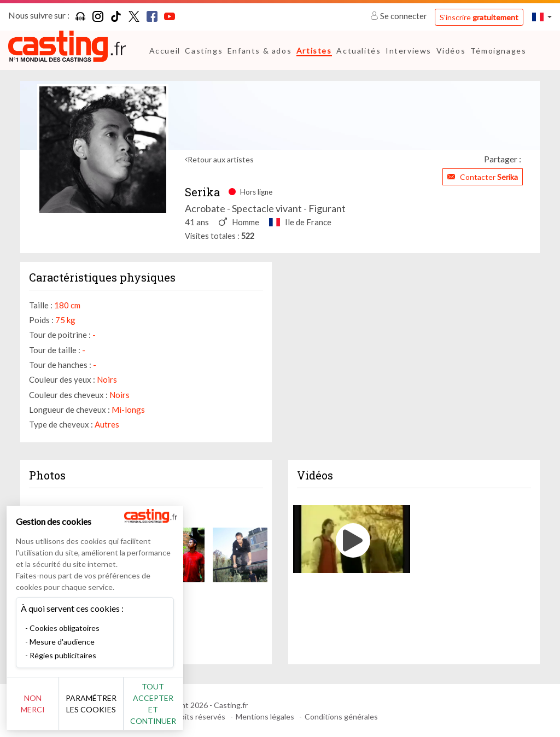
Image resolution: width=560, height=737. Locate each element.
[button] (542, 17)
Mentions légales (265, 716)
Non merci (45, 709)
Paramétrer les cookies (122, 710)
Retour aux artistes (221, 159)
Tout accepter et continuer (198, 709)
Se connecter (399, 16)
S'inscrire (479, 17)
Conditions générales (341, 716)
